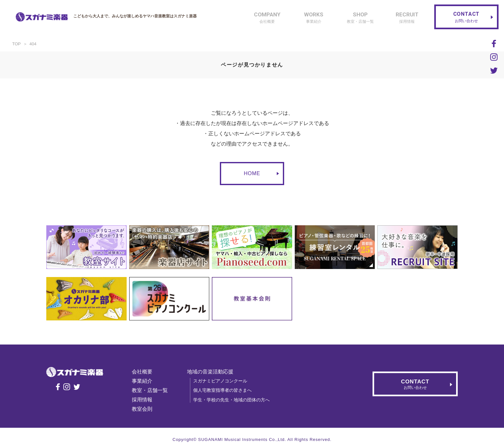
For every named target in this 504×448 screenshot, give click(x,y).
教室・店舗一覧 (153, 390)
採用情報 (145, 400)
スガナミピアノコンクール (223, 381)
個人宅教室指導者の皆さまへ (225, 390)
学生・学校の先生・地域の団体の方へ (234, 400)
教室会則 (145, 409)
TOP (17, 44)
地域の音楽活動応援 (213, 372)
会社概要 (145, 372)
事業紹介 (145, 381)
